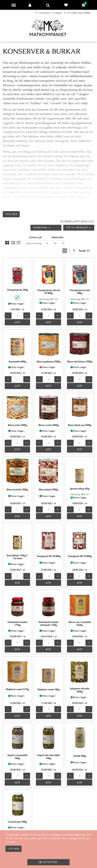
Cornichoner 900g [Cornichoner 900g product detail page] (17, 822)
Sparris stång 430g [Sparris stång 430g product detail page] (80, 489)
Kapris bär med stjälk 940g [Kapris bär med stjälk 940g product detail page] (48, 757)
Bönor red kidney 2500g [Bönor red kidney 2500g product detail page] (80, 362)
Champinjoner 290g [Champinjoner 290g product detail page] (17, 290)
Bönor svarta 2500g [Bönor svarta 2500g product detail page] (48, 425)
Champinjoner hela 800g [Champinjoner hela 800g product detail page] (80, 292)
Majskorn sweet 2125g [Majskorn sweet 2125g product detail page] (17, 689)
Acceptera (48, 862)
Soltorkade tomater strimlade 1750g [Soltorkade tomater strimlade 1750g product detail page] (48, 624)
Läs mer (13, 849)
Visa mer (11, 214)
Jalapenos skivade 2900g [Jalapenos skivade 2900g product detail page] (80, 690)
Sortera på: (36, 237)
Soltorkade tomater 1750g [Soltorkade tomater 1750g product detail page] (17, 624)
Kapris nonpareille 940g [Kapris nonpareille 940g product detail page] (17, 757)
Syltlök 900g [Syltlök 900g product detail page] (80, 756)
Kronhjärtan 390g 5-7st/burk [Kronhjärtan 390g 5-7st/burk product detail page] (17, 557)
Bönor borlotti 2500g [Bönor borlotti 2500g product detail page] (17, 490)
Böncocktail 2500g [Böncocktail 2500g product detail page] (48, 490)
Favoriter (67, 5)
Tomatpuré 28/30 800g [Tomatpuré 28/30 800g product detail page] (48, 556)
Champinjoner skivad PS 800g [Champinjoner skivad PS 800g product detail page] (48, 292)
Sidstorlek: (58, 237)
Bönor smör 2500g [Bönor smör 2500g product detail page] (17, 425)
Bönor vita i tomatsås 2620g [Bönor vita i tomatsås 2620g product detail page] (80, 624)
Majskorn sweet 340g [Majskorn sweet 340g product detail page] (48, 689)
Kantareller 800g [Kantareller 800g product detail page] (17, 362)
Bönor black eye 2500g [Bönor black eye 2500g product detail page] (80, 425)
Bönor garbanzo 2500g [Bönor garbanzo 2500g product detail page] (48, 362)
